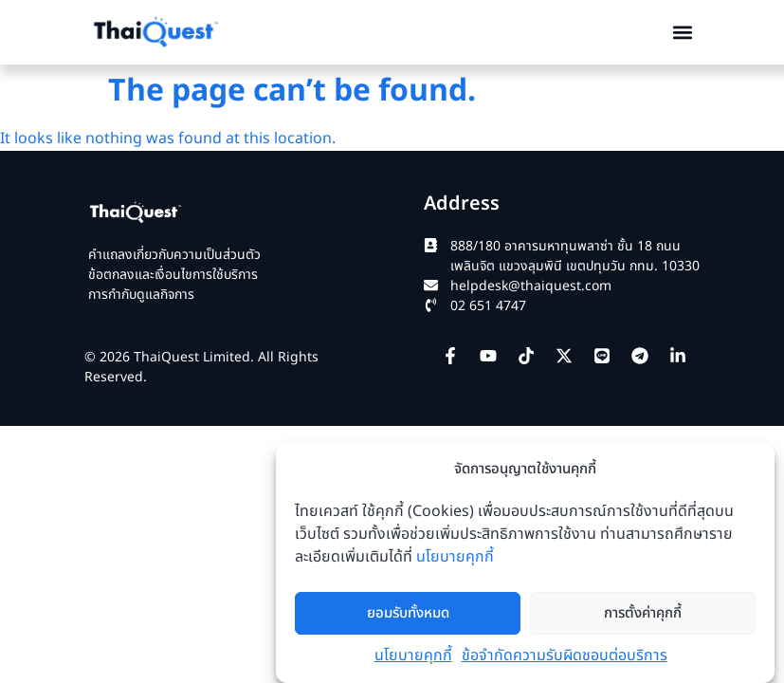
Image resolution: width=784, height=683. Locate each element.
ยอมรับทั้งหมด (408, 613)
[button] (682, 32)
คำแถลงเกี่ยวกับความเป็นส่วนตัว (174, 255)
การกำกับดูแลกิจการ (141, 295)
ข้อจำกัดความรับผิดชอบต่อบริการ (565, 655)
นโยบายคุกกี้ (455, 557)
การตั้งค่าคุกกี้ (643, 613)
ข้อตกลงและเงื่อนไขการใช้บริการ (173, 275)
